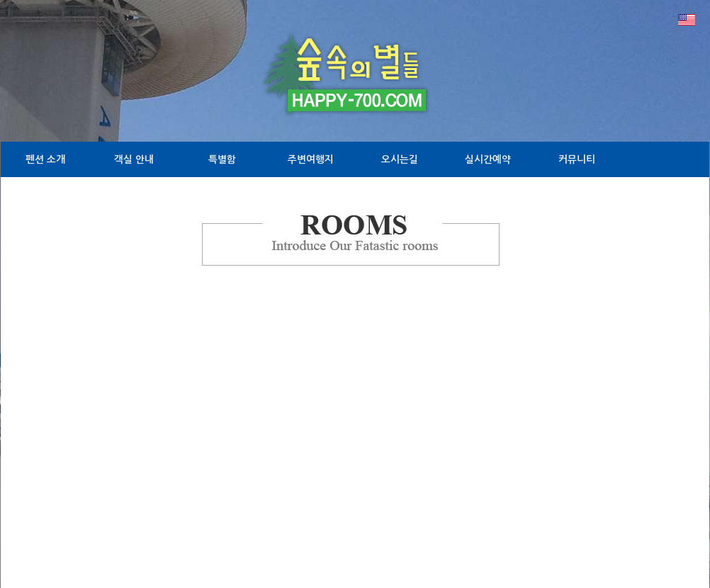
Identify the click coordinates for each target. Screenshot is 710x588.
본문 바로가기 (0, 0)
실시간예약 (488, 159)
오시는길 (400, 159)
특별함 (222, 159)
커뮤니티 (577, 159)
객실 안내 (134, 159)
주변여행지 (311, 159)
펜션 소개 (45, 159)
